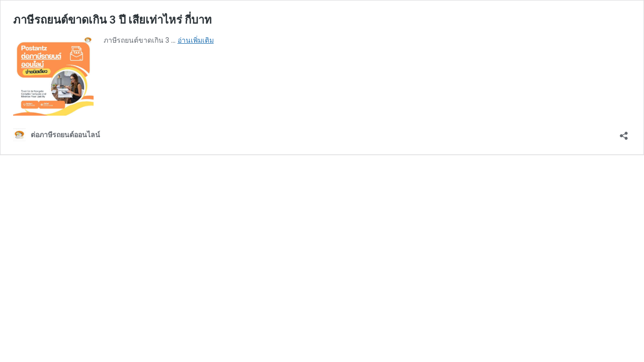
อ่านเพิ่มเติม (196, 40)
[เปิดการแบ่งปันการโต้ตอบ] (624, 132)
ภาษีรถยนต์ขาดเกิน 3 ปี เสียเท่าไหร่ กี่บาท (112, 20)
